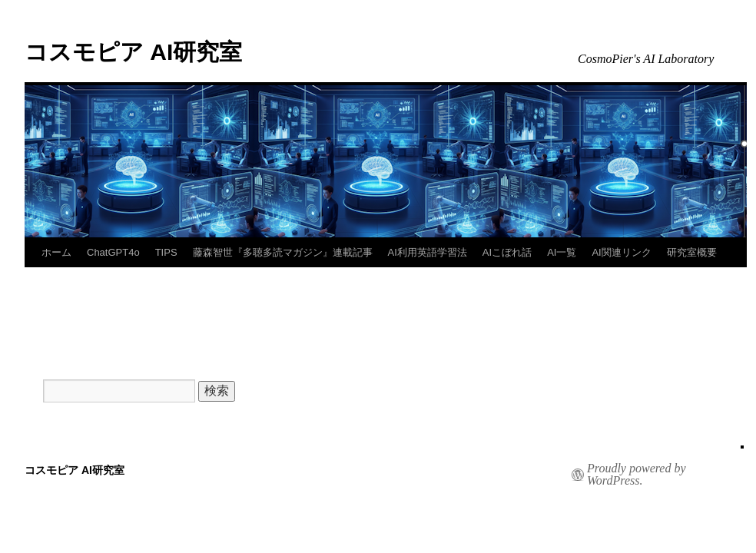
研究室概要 (692, 252)
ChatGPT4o (113, 252)
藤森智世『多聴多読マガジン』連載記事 (283, 252)
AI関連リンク (621, 252)
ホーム (56, 252)
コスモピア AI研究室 (133, 52)
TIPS (166, 252)
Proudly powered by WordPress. (637, 475)
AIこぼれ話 (507, 252)
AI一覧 (562, 252)
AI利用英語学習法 (428, 252)
